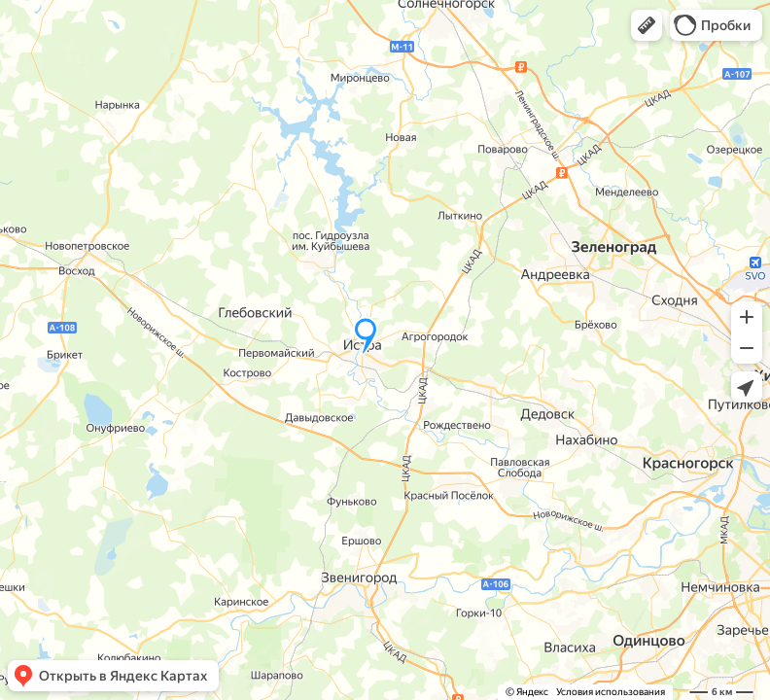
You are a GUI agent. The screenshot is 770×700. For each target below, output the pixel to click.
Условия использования (611, 692)
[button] (647, 25)
